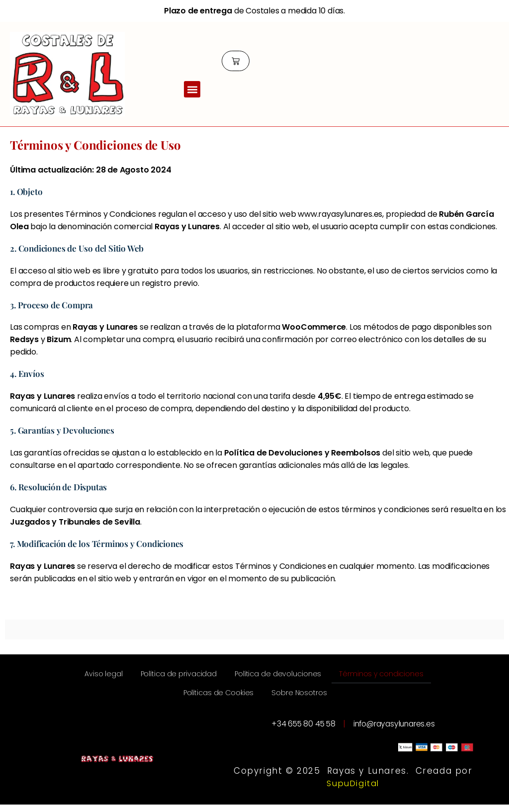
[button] (192, 90)
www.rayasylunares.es (340, 214)
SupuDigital (353, 791)
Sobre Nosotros (359, 698)
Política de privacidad (228, 676)
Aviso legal (145, 676)
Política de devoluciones (337, 676)
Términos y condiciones (166, 698)
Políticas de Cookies (270, 698)
